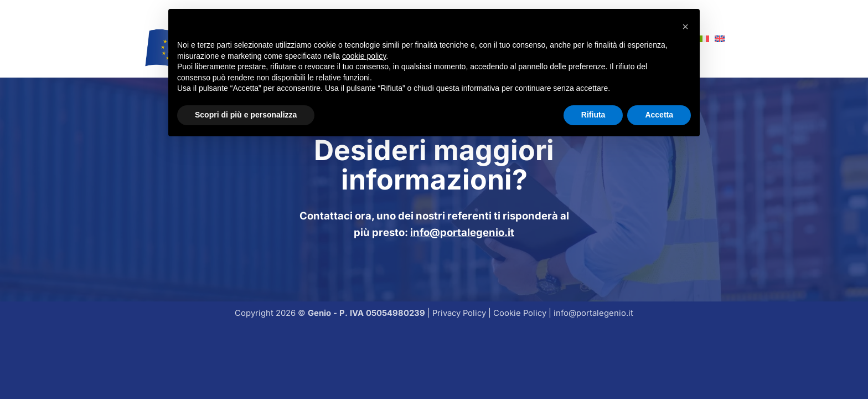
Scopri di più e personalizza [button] (246, 115)
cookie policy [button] (364, 56)
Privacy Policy (459, 313)
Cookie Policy (520, 313)
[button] (685, 27)
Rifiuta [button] (593, 115)
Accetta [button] (659, 115)
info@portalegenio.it (462, 232)
